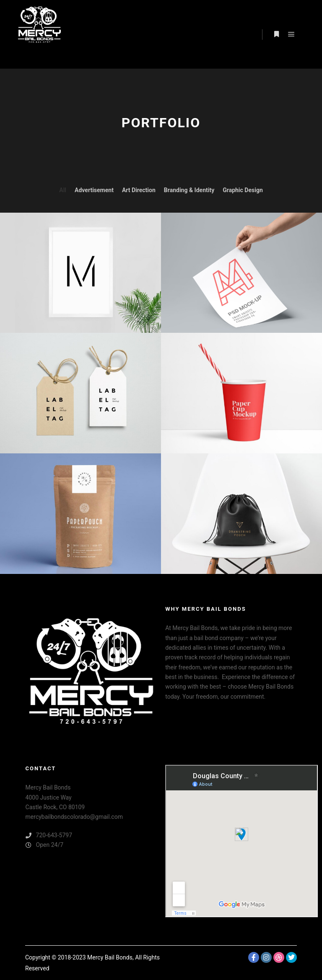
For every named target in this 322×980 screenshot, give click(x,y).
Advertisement (94, 190)
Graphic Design (243, 190)
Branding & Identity (189, 190)
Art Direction (139, 190)
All (63, 190)
